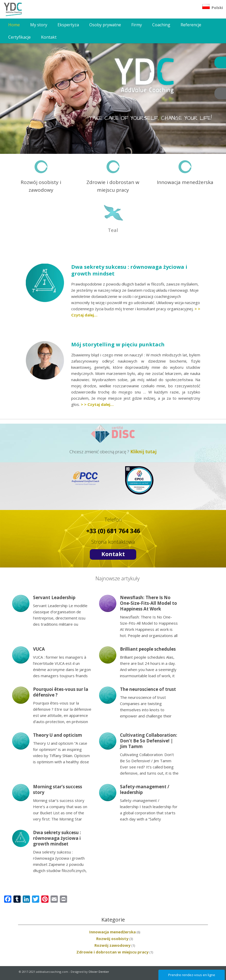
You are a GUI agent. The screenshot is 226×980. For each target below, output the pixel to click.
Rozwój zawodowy (112, 945)
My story (39, 25)
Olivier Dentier (99, 972)
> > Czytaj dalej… (97, 404)
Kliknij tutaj (143, 452)
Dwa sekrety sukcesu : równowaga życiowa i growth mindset (129, 270)
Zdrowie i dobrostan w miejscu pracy (112, 952)
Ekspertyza (68, 25)
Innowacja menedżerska (112, 932)
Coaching (161, 25)
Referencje (191, 25)
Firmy (137, 25)
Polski (213, 7)
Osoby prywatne (105, 25)
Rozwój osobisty (112, 939)
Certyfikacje (19, 37)
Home (14, 25)
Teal (113, 230)
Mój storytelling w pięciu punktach (119, 344)
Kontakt (49, 37)
